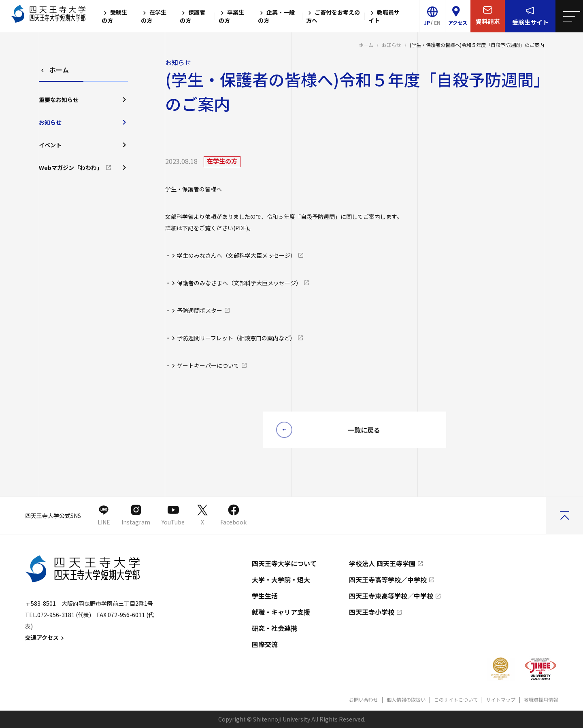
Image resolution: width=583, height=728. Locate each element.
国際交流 (265, 644)
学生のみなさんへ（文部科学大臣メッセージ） (236, 255)
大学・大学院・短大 (281, 579)
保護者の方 (193, 16)
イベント (83, 145)
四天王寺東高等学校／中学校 (391, 596)
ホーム (366, 45)
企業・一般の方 (276, 16)
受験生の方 (114, 16)
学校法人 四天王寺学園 (382, 563)
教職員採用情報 (541, 699)
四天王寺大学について (284, 563)
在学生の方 (154, 16)
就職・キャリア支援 (281, 612)
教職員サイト (384, 16)
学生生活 (265, 596)
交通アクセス (46, 637)
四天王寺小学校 (372, 612)
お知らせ (392, 45)
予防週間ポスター (200, 310)
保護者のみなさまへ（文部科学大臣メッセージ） (239, 283)
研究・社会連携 (274, 628)
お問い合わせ (364, 699)
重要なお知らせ (83, 100)
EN (437, 22)
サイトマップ (501, 699)
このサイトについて (456, 699)
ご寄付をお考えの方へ (333, 16)
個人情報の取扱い (406, 699)
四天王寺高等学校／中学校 (388, 579)
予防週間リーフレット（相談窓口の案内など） (236, 338)
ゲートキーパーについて (208, 365)
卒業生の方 (231, 16)
